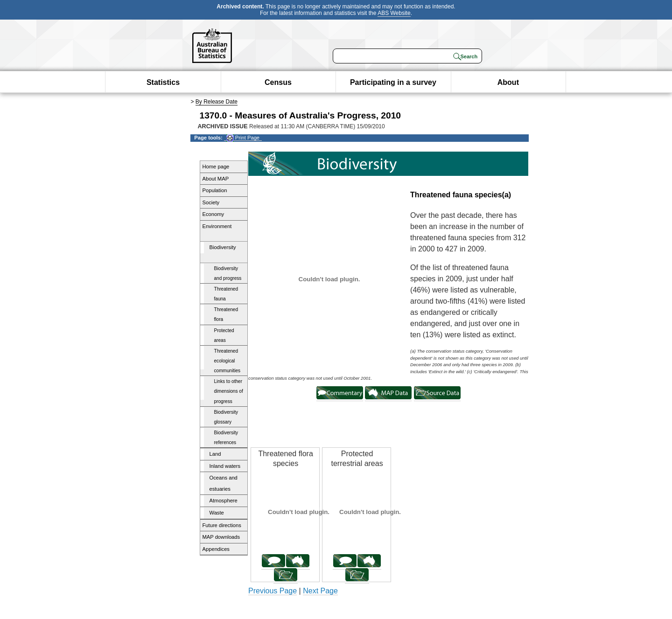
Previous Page (273, 591)
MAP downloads (221, 537)
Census (278, 82)
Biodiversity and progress (228, 273)
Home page (216, 167)
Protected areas (224, 335)
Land (215, 454)
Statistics (163, 82)
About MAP (216, 179)
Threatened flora (226, 314)
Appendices (216, 549)
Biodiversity (223, 247)
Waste (217, 513)
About (508, 82)
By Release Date (217, 102)
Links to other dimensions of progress (229, 391)
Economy (213, 214)
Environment (217, 226)
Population (215, 190)
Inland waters (225, 466)
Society (211, 202)
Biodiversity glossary (226, 417)
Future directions (222, 525)
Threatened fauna (226, 294)
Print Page (243, 138)
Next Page (320, 591)
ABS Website (394, 13)
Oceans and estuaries (224, 483)
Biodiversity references (226, 438)
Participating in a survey (393, 82)
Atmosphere (224, 501)
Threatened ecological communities (227, 361)
